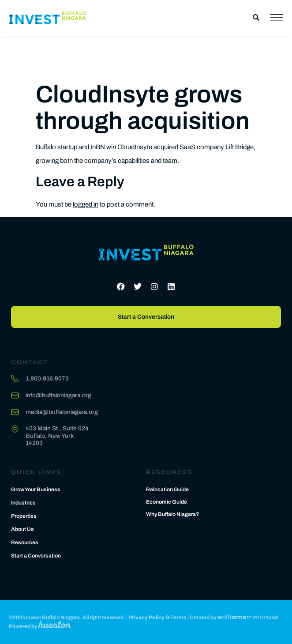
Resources (25, 542)
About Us (22, 529)
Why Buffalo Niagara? (173, 514)
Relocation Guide (167, 490)
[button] (256, 18)
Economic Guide (167, 502)
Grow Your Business (36, 490)
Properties (24, 516)
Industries (23, 503)
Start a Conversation (36, 556)
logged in (86, 204)
